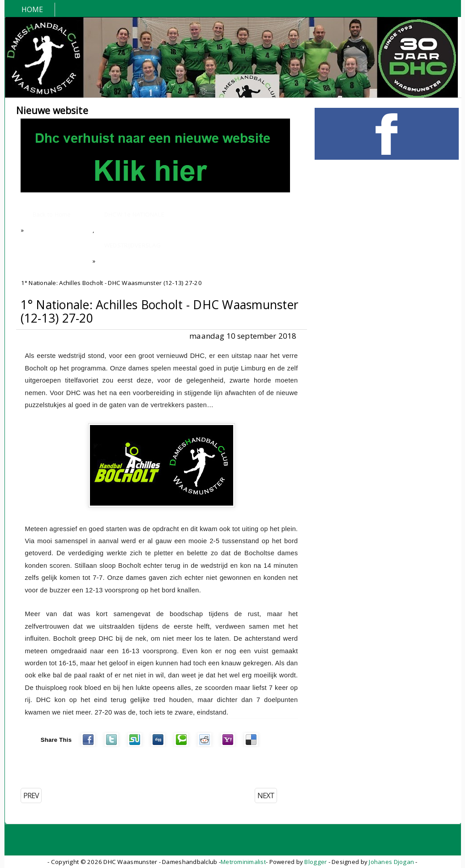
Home (32, 9)
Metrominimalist (243, 862)
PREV (31, 796)
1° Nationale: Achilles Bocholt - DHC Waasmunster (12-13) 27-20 (160, 311)
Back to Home (52, 214)
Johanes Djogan (391, 862)
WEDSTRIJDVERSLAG (132, 245)
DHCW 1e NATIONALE (134, 214)
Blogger (316, 862)
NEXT (266, 796)
